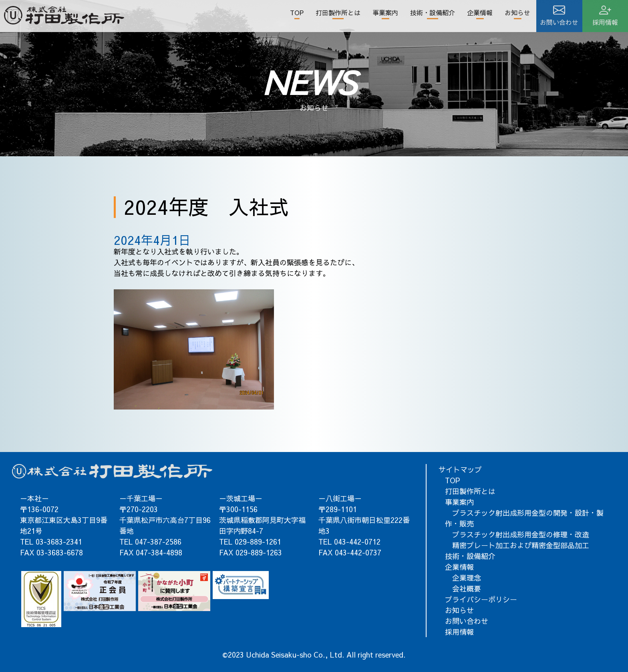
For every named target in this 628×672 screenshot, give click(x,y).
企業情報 (480, 12)
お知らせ (517, 12)
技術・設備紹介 (433, 12)
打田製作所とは (338, 12)
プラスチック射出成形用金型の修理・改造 (517, 534)
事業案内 (385, 12)
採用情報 (459, 632)
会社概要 (463, 588)
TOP (297, 12)
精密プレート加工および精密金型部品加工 (517, 545)
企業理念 (463, 578)
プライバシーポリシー (481, 599)
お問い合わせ (467, 621)
